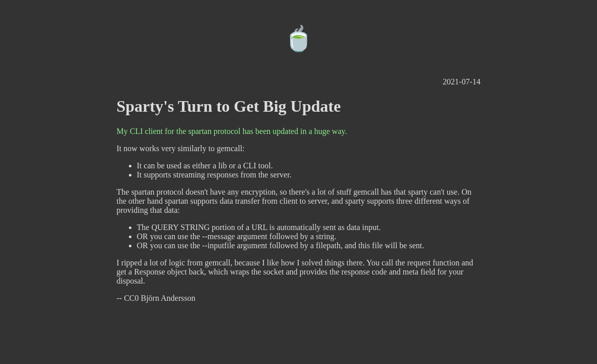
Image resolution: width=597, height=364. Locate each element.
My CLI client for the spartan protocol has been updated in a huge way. (232, 131)
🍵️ (299, 39)
